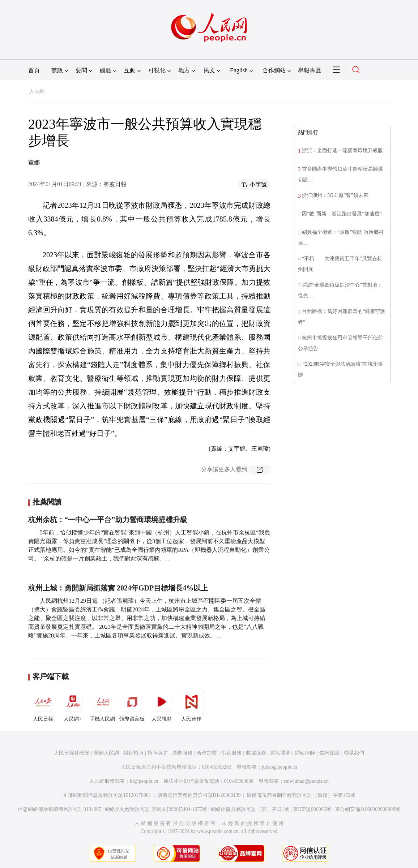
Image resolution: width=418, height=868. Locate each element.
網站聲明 (281, 753)
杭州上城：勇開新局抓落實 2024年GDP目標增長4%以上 (118, 588)
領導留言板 (132, 705)
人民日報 (43, 705)
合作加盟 (207, 753)
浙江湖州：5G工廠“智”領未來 (335, 195)
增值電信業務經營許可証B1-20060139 (199, 795)
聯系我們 (354, 753)
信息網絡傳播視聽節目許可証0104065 (59, 809)
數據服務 (256, 753)
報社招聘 (133, 753)
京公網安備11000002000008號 (368, 809)
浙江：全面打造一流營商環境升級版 (342, 151)
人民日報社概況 (72, 753)
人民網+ (73, 705)
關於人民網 (106, 753)
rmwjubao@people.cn (306, 781)
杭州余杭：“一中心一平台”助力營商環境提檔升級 (108, 520)
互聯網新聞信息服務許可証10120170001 (107, 795)
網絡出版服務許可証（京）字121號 (250, 809)
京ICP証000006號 (312, 809)
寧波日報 (115, 184)
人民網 (37, 91)
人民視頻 (162, 705)
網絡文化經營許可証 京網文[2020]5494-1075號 (156, 809)
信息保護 (329, 753)
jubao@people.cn (280, 767)
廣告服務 (182, 753)
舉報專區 (310, 70)
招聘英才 (158, 753)
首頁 (34, 70)
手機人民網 (102, 705)
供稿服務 (231, 753)
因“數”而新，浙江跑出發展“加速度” (342, 214)
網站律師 (305, 753)
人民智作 (191, 705)
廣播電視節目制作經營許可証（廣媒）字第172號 (301, 795)
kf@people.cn (144, 781)
